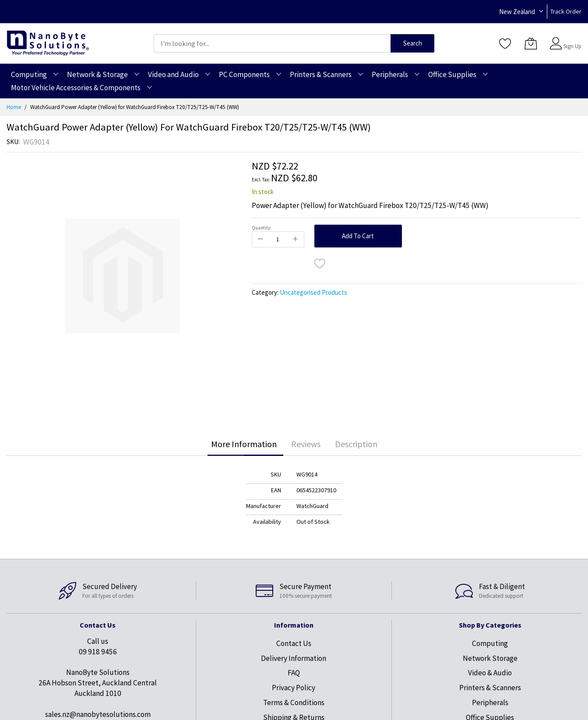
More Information (244, 444)
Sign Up (572, 46)
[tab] (244, 444)
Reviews (306, 444)
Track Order (566, 11)
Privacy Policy (294, 688)
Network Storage (490, 658)
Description (356, 444)
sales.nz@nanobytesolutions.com (98, 714)
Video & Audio (490, 673)
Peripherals (490, 702)
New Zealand (517, 12)
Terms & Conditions (294, 702)
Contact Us (294, 643)
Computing (490, 643)
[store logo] (48, 43)
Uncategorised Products (313, 292)
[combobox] (272, 43)
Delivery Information (294, 658)
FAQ (294, 673)
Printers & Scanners (490, 688)
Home (14, 107)
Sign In (571, 39)
